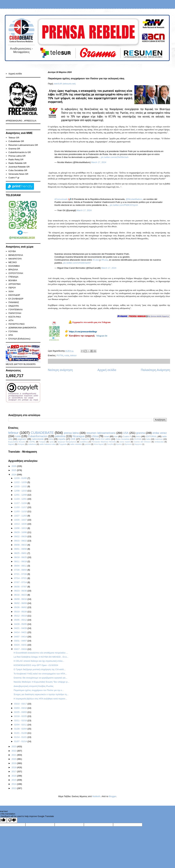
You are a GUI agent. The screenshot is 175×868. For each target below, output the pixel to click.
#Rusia (105, 260)
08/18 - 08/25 (21, 557)
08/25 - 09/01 (21, 553)
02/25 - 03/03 (21, 712)
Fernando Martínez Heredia (104, 442)
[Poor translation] (12, 820)
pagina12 (22, 439)
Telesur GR (14, 138)
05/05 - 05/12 (21, 620)
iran (116, 436)
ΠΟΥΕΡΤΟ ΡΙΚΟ (16, 324)
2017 (14, 772)
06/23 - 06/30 (21, 591)
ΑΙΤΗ (11, 320)
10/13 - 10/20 (21, 524)
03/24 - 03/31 (21, 645)
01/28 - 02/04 (21, 729)
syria (52, 442)
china (95, 436)
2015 (14, 780)
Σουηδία (110, 444)
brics (138, 436)
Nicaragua (79, 436)
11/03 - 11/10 (21, 511)
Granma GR (14, 149)
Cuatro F (127, 436)
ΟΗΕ (73, 439)
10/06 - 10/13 (21, 528)
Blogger (112, 796)
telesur (73, 355)
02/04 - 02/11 (21, 725)
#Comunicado (61, 199)
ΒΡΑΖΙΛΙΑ (13, 270)
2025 (14, 470)
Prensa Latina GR (17, 156)
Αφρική (11, 444)
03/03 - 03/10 (21, 708)
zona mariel (125, 442)
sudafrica (84, 442)
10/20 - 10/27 (21, 520)
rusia (67, 355)
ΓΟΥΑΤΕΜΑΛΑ (16, 310)
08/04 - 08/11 (21, 566)
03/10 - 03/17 (21, 704)
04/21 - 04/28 (21, 628)
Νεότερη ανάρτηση (60, 370)
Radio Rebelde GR (17, 163)
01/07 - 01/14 (21, 741)
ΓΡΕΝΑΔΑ (13, 277)
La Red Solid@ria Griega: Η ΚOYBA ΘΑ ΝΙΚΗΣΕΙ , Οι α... (41, 657)
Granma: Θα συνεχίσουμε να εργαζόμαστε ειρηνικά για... (40, 678)
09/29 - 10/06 (21, 532)
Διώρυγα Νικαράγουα (67, 442)
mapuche (85, 439)
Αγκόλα (119, 444)
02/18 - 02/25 (21, 716)
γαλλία (88, 444)
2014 (14, 784)
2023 (14, 747)
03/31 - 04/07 (21, 641)
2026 (14, 466)
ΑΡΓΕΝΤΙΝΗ (14, 284)
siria (51, 439)
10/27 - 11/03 (21, 516)
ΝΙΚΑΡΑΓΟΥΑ (15, 259)
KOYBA (12, 251)
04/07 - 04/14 (21, 637)
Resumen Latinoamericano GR (23, 145)
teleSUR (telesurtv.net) (65, 84)
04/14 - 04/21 (21, 632)
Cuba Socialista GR (18, 170)
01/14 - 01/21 (21, 737)
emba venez (160, 433)
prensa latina (71, 433)
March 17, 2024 (99, 162)
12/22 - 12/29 (21, 482)
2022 (14, 751)
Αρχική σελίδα (107, 370)
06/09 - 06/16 (21, 599)
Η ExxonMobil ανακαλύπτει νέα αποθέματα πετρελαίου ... (41, 653)
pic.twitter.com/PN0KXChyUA (124, 205)
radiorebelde (38, 439)
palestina (60, 436)
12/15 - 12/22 (21, 486)
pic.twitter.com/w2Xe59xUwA (115, 157)
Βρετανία (128, 444)
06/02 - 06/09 (21, 603)
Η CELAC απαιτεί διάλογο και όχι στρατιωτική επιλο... (39, 661)
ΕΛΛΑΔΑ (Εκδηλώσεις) (19, 339)
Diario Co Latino (103, 439)
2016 (14, 776)
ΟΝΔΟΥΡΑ (14, 306)
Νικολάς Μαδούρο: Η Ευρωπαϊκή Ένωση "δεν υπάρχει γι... (41, 682)
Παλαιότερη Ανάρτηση (155, 370)
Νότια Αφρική (99, 444)
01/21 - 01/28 (21, 733)
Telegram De (102, 336)
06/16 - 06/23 (21, 595)
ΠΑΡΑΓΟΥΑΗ (15, 313)
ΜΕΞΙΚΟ (13, 262)
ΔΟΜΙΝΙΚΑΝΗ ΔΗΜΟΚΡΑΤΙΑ (22, 328)
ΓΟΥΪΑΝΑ (13, 331)
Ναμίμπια (138, 444)
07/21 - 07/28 (21, 574)
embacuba (159, 442)
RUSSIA (138, 439)
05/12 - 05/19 (21, 616)
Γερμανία (63, 444)
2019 (14, 763)
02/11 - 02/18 (21, 721)
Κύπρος (21, 444)
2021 (14, 755)
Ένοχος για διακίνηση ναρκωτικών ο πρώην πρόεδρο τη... (41, 694)
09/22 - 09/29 (21, 536)
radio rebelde (76, 444)
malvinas (159, 439)
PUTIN (60, 355)
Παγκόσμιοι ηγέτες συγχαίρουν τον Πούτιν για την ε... (39, 690)
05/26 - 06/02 (21, 607)
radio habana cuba (47, 444)
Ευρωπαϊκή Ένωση (17, 442)
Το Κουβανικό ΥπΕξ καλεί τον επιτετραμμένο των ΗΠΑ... (40, 674)
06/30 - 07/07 (21, 587)
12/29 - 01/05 (21, 478)
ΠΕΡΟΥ (12, 288)
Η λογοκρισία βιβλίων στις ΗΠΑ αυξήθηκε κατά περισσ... (40, 699)
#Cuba (96, 260)
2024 (14, 475)
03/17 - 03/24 (21, 649)
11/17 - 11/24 (21, 503)
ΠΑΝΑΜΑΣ (14, 302)
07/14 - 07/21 (21, 578)
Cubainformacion (38, 436)
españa (62, 439)
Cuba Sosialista (123, 439)
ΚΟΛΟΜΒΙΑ (14, 266)
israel (107, 436)
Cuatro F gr (14, 178)
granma (141, 433)
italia (148, 439)
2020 (14, 759)
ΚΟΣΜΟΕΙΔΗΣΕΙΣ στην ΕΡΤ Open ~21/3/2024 (36, 665)
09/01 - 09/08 (21, 549)
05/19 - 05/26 (21, 612)
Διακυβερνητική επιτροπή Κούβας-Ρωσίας (33, 686)
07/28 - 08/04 (21, 570)
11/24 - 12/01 (21, 499)
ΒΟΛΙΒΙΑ (13, 280)
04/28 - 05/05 (21, 624)
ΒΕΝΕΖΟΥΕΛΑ (16, 255)
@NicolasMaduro (134, 199)
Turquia (42, 442)
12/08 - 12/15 (21, 491)
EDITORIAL (151, 436)
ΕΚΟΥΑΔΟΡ (14, 295)
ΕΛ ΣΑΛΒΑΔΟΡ (16, 299)
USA (126, 433)
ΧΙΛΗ (11, 291)
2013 (14, 788)
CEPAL (32, 442)
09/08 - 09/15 (21, 545)
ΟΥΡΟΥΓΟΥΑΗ (16, 273)
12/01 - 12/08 (21, 495)
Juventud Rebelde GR (19, 167)
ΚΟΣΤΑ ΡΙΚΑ (15, 317)
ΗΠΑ (11, 335)
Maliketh (96, 796)
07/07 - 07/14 (21, 582)
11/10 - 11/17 (21, 507)
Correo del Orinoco (142, 442)
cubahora (32, 444)
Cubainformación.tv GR (20, 152)
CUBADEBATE (42, 433)
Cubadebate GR (16, 141)
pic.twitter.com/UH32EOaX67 (77, 263)
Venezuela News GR (18, 174)
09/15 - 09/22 (21, 541)
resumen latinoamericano (101, 433)
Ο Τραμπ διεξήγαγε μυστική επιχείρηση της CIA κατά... (39, 669)
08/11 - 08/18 (21, 561)
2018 (14, 767)
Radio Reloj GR (16, 160)
